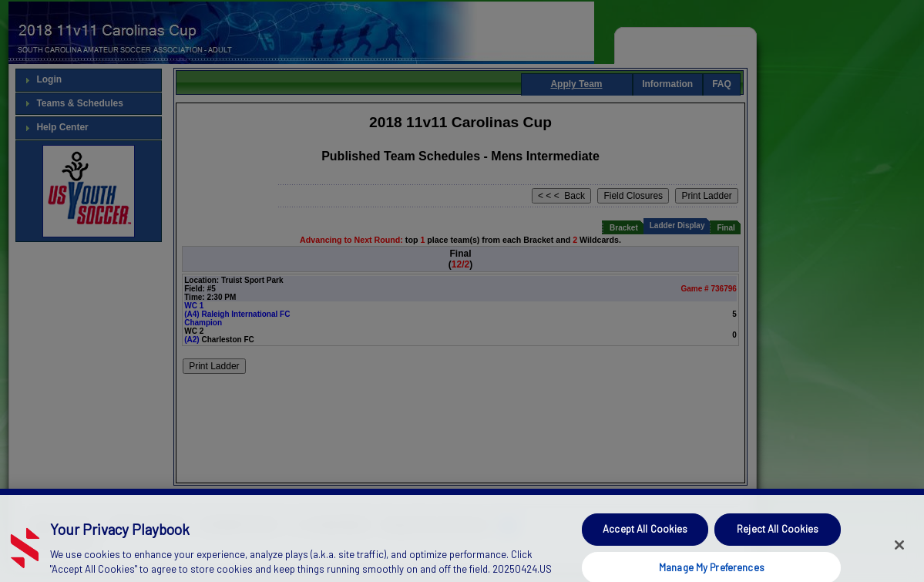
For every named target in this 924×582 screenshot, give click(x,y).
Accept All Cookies (645, 541)
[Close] (899, 558)
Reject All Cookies (778, 541)
